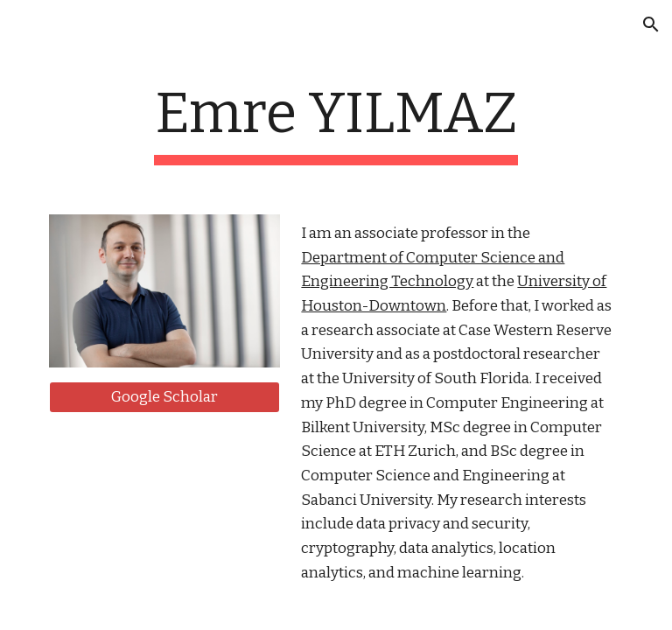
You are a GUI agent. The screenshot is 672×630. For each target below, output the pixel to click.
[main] (336, 123)
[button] (651, 24)
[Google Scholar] (164, 398)
